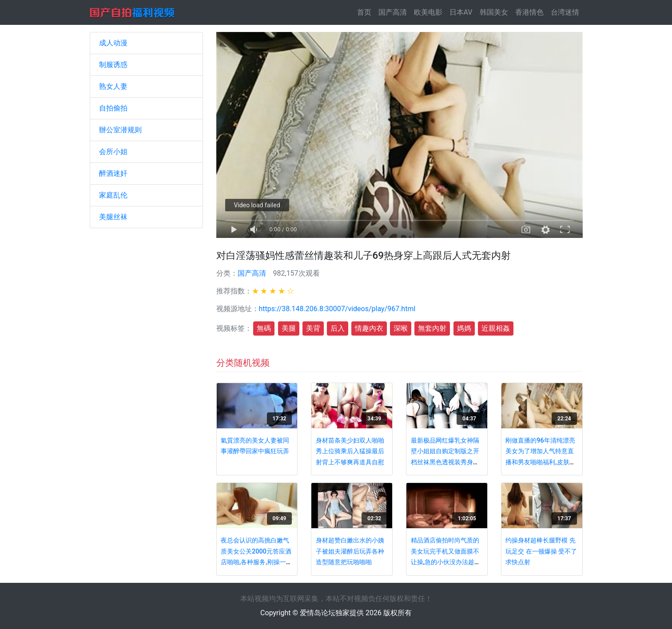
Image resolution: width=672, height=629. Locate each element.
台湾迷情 (565, 12)
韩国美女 (494, 12)
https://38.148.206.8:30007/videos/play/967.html (337, 309)
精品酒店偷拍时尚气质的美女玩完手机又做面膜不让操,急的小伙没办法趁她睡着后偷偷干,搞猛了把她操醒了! (446, 562)
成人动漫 (113, 43)
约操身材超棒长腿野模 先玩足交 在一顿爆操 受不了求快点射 (541, 551)
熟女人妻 (113, 86)
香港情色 (529, 12)
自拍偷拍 (113, 108)
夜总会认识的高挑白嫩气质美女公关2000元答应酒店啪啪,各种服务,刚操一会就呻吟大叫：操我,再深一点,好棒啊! (256, 562)
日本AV (461, 12)
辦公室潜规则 (120, 130)
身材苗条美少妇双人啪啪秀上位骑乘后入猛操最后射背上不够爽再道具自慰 (350, 451)
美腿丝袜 (113, 217)
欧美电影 (428, 12)
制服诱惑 (113, 65)
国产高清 (393, 12)
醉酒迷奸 (113, 173)
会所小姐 (113, 152)
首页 (366, 12)
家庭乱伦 (113, 195)
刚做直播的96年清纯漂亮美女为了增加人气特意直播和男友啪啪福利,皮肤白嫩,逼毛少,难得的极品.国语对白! (540, 462)
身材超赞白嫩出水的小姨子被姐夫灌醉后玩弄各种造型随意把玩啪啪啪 (350, 551)
